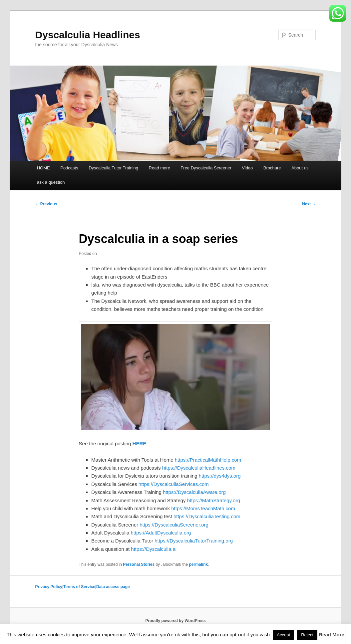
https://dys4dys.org (220, 476)
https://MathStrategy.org (214, 500)
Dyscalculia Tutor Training (113, 168)
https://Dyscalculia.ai (154, 549)
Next (309, 204)
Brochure (272, 168)
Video (247, 168)
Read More (332, 635)
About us (300, 168)
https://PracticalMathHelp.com (208, 460)
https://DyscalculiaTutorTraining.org (194, 541)
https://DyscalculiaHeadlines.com (199, 468)
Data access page (113, 587)
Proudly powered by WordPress (175, 621)
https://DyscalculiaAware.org (194, 492)
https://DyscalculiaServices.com (174, 484)
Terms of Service (79, 587)
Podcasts (69, 168)
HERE (140, 443)
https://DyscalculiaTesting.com (207, 516)
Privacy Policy (49, 587)
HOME (43, 168)
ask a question (51, 182)
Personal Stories (139, 564)
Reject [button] (307, 635)
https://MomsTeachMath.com (203, 508)
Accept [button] (283, 635)
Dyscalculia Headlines (88, 35)
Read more (160, 168)
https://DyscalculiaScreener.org (174, 525)
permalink (198, 564)
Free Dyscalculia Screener (206, 168)
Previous (46, 204)
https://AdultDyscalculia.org (161, 533)
